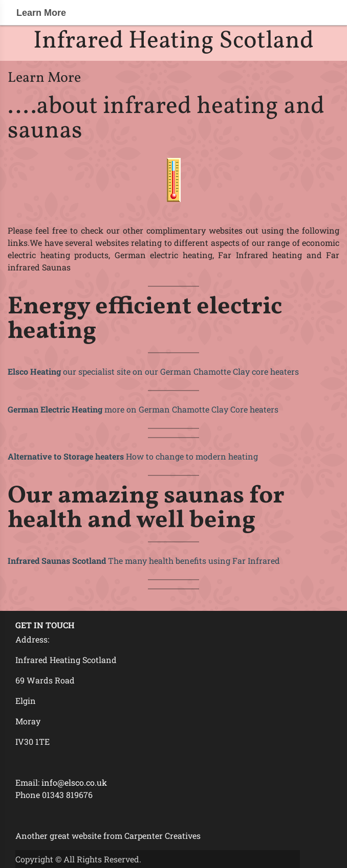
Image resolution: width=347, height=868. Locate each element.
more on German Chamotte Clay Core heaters (143, 409)
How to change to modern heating (133, 456)
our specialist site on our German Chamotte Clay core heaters (153, 371)
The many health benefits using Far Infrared (144, 561)
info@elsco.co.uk (74, 782)
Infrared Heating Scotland (174, 41)
